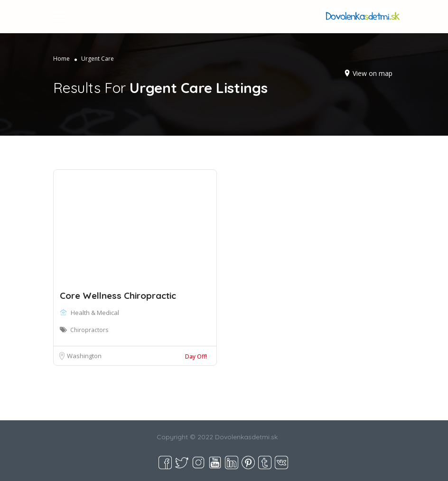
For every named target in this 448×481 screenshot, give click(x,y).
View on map (373, 73)
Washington (84, 356)
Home (61, 59)
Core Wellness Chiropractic (118, 296)
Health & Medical (95, 313)
